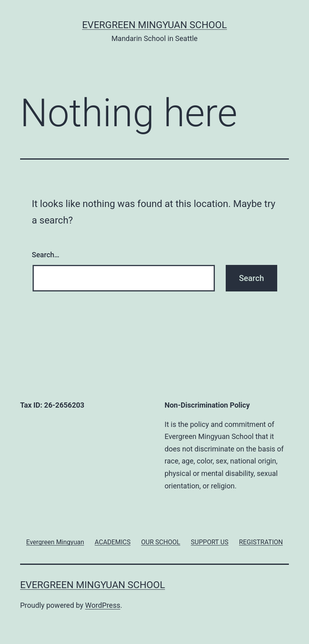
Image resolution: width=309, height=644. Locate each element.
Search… (46, 255)
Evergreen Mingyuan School (154, 25)
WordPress (103, 605)
